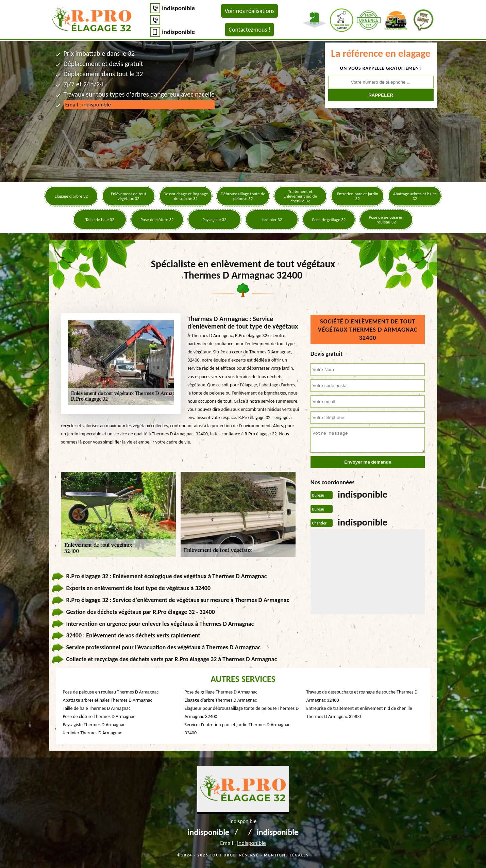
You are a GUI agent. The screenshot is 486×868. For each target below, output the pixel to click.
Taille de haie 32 (100, 220)
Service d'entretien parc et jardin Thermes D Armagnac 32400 (238, 729)
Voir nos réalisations (249, 11)
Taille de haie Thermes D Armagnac (97, 708)
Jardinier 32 (272, 220)
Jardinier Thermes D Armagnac (93, 733)
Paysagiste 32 (214, 220)
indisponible (178, 8)
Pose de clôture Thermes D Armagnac (99, 716)
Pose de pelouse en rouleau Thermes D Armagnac (111, 692)
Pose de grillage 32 (329, 220)
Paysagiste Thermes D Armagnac (94, 725)
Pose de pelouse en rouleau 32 (386, 220)
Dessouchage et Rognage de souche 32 (186, 196)
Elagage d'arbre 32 (71, 196)
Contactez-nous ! (249, 30)
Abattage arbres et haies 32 (415, 196)
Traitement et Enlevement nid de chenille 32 (300, 196)
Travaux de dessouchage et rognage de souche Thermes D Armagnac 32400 (362, 696)
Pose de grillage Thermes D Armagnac (221, 692)
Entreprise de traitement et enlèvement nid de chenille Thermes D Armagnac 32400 (359, 712)
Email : (88, 105)
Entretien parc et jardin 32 (358, 196)
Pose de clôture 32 (157, 220)
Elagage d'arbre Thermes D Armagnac (221, 700)
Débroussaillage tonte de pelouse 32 (243, 196)
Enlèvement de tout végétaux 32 (129, 196)
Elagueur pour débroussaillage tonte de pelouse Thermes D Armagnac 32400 (242, 712)
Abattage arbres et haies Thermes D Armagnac (108, 700)
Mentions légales (286, 855)
